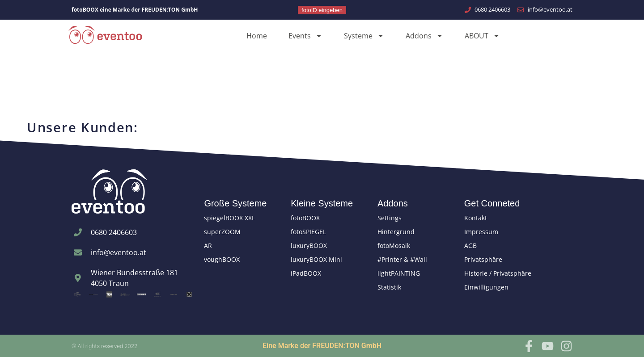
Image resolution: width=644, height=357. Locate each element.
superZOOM (222, 232)
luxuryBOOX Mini (316, 259)
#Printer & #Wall (402, 259)
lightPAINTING (399, 273)
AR (208, 246)
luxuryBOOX (309, 246)
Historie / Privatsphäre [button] (498, 273)
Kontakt (476, 218)
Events (305, 36)
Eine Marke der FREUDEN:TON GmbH (322, 346)
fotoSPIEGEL (308, 232)
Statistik (389, 287)
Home (257, 36)
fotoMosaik (394, 246)
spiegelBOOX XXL (229, 218)
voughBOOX (222, 259)
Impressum (481, 232)
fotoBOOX (305, 218)
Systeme (364, 36)
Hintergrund (396, 232)
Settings (390, 218)
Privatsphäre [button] (483, 259)
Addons (424, 36)
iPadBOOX (306, 273)
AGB (470, 246)
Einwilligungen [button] (486, 287)
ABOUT (482, 36)
